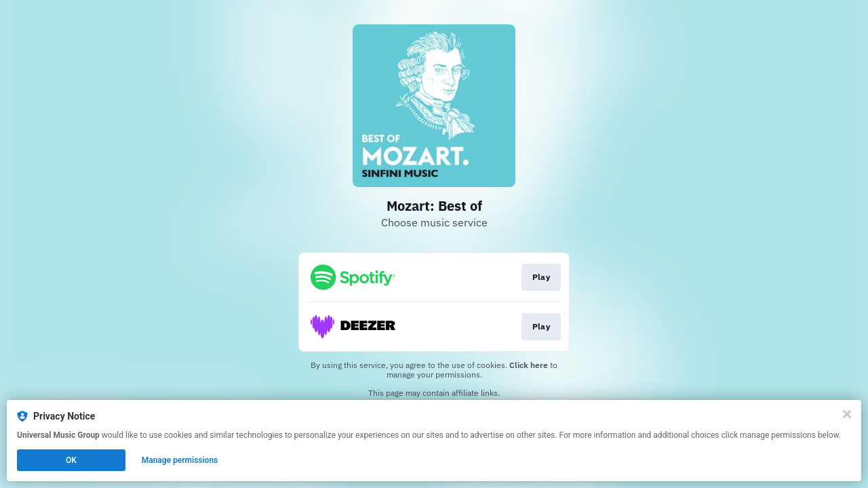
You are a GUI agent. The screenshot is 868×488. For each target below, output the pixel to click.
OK (71, 460)
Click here (529, 365)
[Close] (847, 414)
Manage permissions (180, 460)
